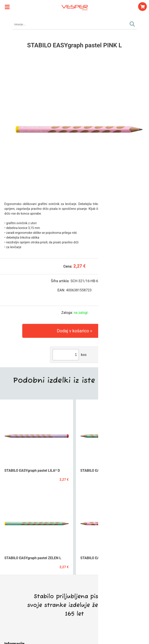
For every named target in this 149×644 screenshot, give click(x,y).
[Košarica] (142, 7)
